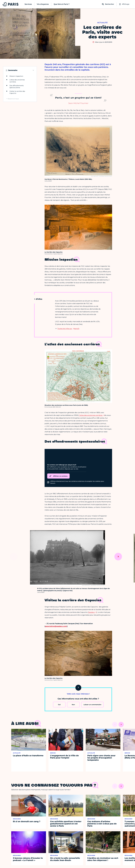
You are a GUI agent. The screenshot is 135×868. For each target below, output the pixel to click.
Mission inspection (16, 76)
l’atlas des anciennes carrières (91, 415)
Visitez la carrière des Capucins (17, 92)
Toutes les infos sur (65, 329)
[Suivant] (118, 557)
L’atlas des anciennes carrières (17, 81)
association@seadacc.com (56, 626)
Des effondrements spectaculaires (17, 87)
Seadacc (92, 612)
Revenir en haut (13, 99)
